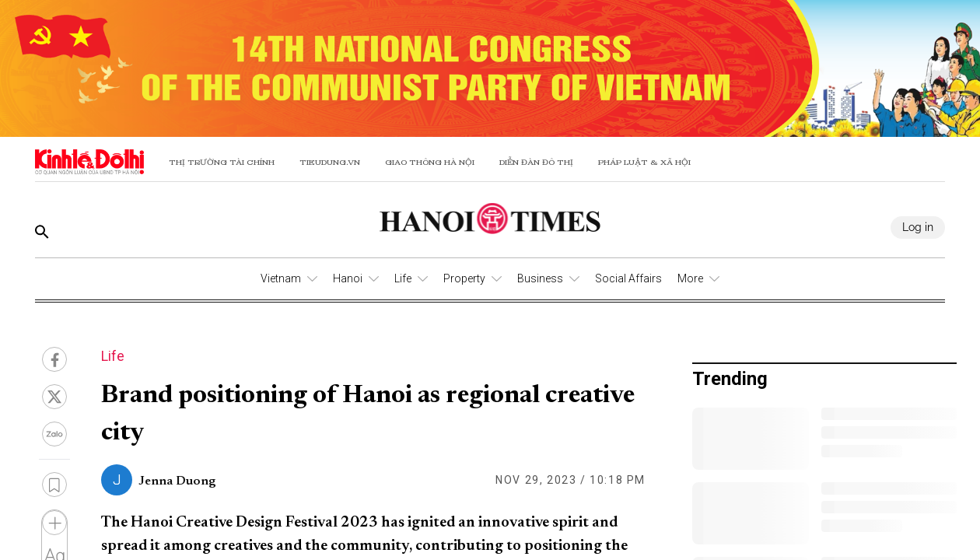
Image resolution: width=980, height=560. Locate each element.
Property (464, 278)
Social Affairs (628, 278)
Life (403, 278)
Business (540, 278)
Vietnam (281, 278)
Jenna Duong (177, 481)
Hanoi (348, 278)
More (690, 278)
